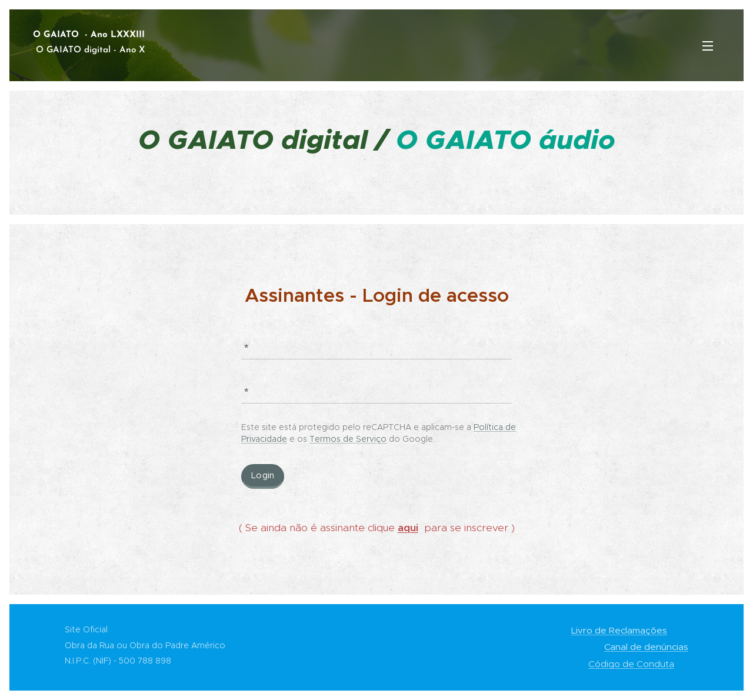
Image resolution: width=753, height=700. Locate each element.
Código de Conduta (631, 664)
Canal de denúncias (646, 647)
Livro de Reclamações (619, 630)
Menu (708, 46)
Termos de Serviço (348, 439)
